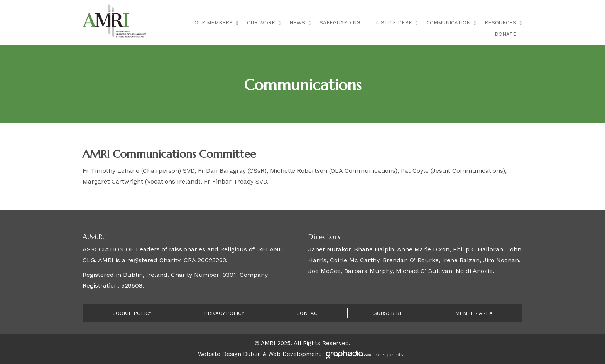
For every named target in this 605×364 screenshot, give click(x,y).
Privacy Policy (224, 313)
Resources (500, 23)
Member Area (474, 313)
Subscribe (388, 313)
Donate (505, 34)
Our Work (261, 23)
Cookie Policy (132, 313)
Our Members (214, 23)
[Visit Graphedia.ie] (365, 354)
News (297, 23)
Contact (309, 313)
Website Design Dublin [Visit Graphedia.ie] (229, 354)
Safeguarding (340, 23)
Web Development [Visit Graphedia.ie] (294, 354)
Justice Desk (393, 23)
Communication (448, 23)
